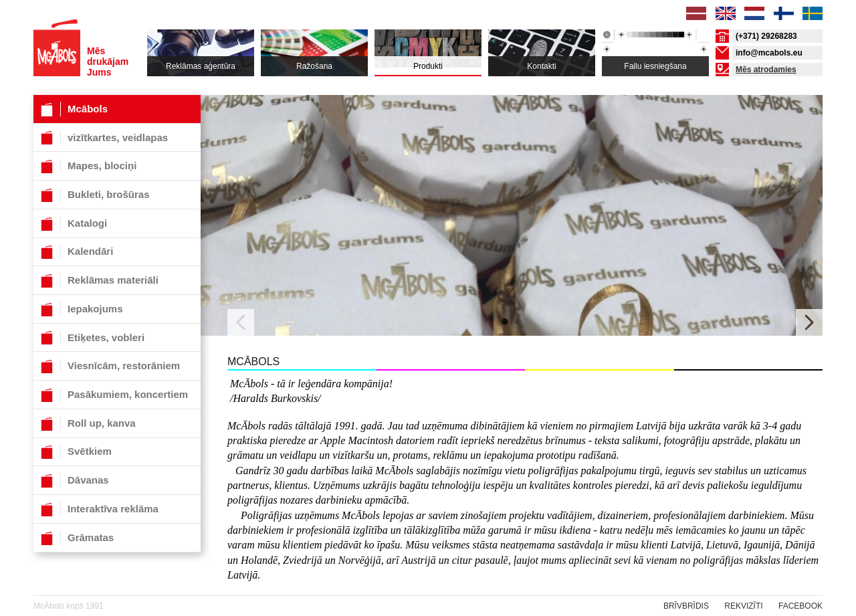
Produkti (428, 66)
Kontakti (541, 66)
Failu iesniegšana (655, 66)
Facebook (800, 606)
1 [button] (505, 322)
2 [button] (518, 322)
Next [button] (809, 322)
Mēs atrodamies (766, 70)
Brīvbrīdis (686, 606)
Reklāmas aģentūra (201, 66)
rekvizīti (743, 606)
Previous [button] (241, 322)
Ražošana (314, 66)
